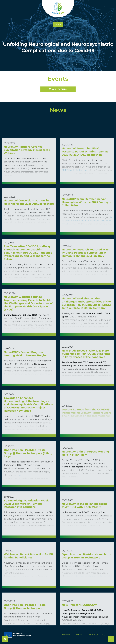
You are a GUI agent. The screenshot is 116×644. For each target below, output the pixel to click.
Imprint (81, 635)
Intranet (67, 635)
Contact (107, 635)
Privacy (94, 635)
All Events (58, 89)
